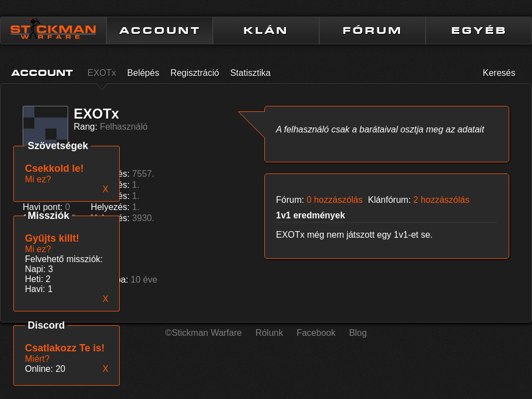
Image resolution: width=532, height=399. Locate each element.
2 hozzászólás (441, 200)
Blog (358, 333)
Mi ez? (38, 249)
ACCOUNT (160, 30)
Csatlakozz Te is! (65, 348)
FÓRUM (372, 30)
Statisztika (250, 73)
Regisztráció (195, 73)
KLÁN (266, 30)
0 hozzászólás (334, 200)
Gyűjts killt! (52, 238)
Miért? (37, 359)
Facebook (316, 333)
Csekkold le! (54, 168)
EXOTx (102, 73)
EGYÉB (479, 30)
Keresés (499, 73)
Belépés (144, 73)
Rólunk (269, 333)
